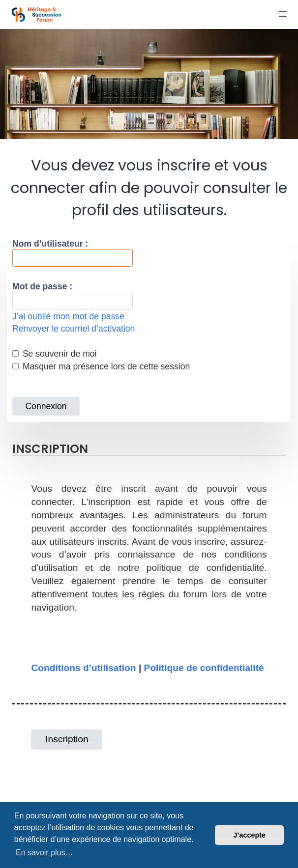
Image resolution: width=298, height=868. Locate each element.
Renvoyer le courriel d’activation (74, 329)
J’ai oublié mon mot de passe (68, 316)
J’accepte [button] (249, 835)
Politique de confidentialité (204, 668)
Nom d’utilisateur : (50, 244)
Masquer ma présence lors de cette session (101, 366)
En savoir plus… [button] (45, 853)
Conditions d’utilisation (83, 668)
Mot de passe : (42, 286)
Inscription (67, 739)
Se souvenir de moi (55, 354)
